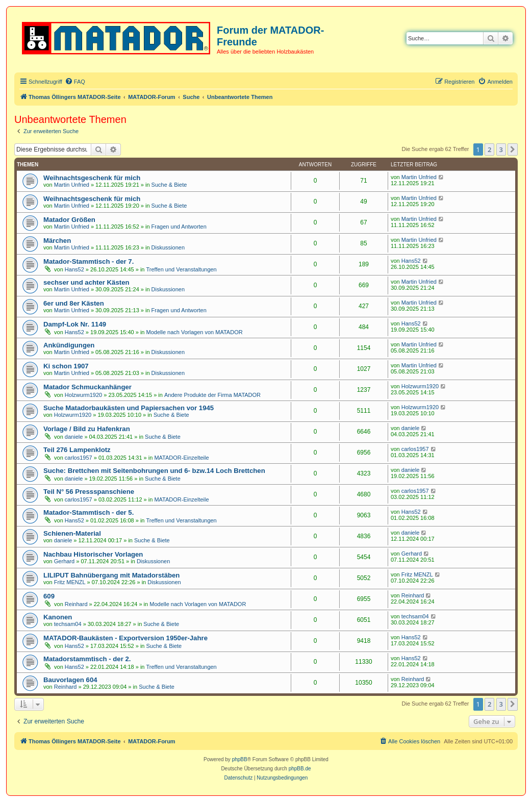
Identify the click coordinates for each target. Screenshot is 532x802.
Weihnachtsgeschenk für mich (92, 178)
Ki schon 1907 (66, 366)
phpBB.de (300, 769)
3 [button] (501, 149)
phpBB (240, 759)
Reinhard (76, 604)
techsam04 (68, 624)
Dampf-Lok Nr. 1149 (75, 324)
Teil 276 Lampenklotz (77, 450)
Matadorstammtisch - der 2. (87, 659)
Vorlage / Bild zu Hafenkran (87, 429)
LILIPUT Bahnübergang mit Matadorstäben (111, 575)
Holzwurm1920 (83, 395)
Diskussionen (168, 247)
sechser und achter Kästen (86, 282)
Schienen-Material (72, 533)
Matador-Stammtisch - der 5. (88, 512)
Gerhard (64, 561)
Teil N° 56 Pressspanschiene (89, 492)
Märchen (57, 241)
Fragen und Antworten (179, 227)
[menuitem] (75, 82)
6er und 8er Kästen (74, 303)
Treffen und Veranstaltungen (182, 269)
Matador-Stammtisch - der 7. (88, 261)
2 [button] (489, 149)
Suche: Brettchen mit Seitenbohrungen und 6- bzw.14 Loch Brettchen (154, 471)
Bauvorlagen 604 (70, 680)
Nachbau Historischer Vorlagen (93, 554)
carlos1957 (79, 458)
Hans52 (74, 269)
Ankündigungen (69, 345)
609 (49, 596)
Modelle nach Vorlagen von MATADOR (195, 332)
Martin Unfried (72, 185)
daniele (74, 437)
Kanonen (58, 617)
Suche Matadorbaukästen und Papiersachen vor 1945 (129, 408)
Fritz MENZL (70, 582)
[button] (513, 149)
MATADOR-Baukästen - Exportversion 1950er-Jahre (125, 638)
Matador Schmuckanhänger (87, 387)
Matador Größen (69, 220)
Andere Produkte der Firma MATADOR (212, 395)
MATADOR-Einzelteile (181, 458)
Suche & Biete (169, 185)
